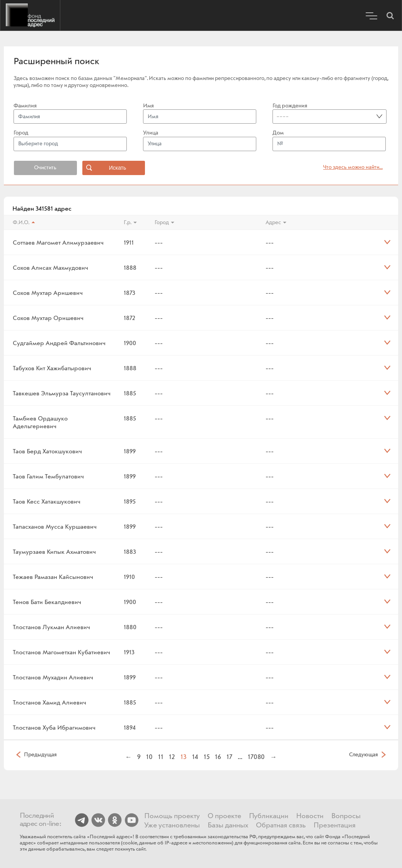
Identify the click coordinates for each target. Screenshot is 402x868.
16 (218, 757)
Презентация (335, 825)
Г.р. (128, 223)
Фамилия (25, 106)
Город (21, 133)
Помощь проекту (172, 816)
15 (207, 757)
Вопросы (346, 816)
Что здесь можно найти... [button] (353, 168)
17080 (256, 757)
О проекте (224, 816)
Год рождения (290, 106)
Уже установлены (172, 825)
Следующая (364, 754)
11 (161, 757)
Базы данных (228, 825)
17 (229, 757)
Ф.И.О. (21, 223)
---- (283, 116)
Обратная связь (281, 825)
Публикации (269, 816)
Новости (310, 816)
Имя (148, 106)
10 (149, 757)
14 (195, 757)
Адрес (273, 223)
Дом (278, 133)
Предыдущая (40, 754)
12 (172, 757)
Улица (151, 133)
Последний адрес (30, 15)
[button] (390, 15)
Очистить (45, 168)
